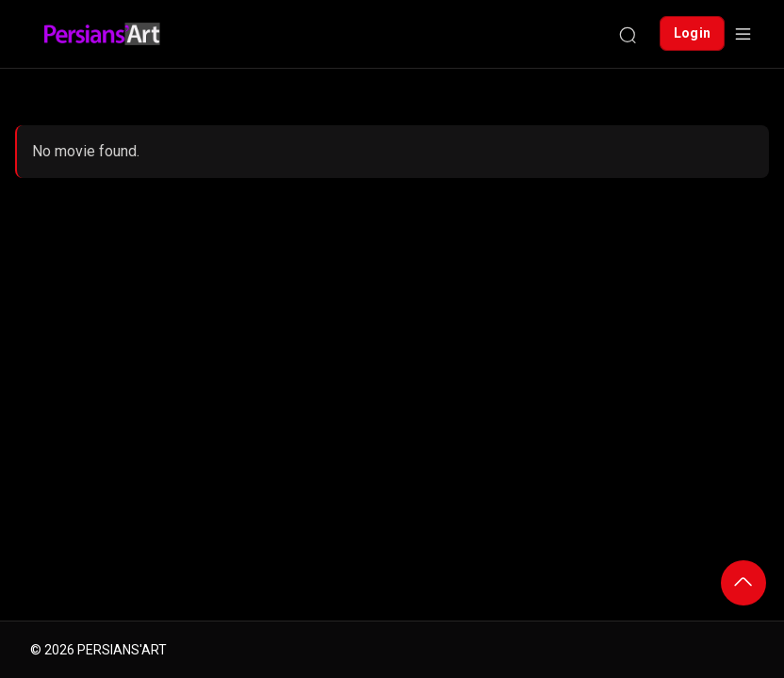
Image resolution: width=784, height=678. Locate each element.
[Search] (628, 34)
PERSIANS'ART (122, 650)
